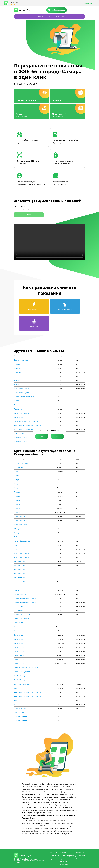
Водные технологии (21, 360)
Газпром (17, 364)
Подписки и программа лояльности (64, 861)
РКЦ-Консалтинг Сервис (23, 615)
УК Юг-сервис (19, 434)
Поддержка (63, 853)
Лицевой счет (19, 206)
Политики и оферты (67, 856)
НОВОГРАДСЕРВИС (21, 594)
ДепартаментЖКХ (20, 517)
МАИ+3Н (17, 590)
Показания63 (19, 405)
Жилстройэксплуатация (23, 541)
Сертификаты (79, 853)
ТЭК (15, 688)
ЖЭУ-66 (17, 380)
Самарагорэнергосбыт (22, 413)
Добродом (18, 368)
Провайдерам (54, 856)
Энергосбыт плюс (20, 438)
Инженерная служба (21, 389)
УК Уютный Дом (20, 709)
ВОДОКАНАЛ (19, 467)
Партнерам (54, 859)
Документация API (80, 857)
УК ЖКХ (17, 700)
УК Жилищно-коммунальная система (27, 425)
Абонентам (53, 853)
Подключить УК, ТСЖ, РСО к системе (49, 16)
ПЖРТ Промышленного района (25, 397)
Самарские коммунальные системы (27, 421)
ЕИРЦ (16, 376)
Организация (19, 356)
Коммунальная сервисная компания (27, 586)
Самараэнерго (19, 417)
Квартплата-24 (19, 561)
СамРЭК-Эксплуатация (22, 672)
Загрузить (89, 3)
